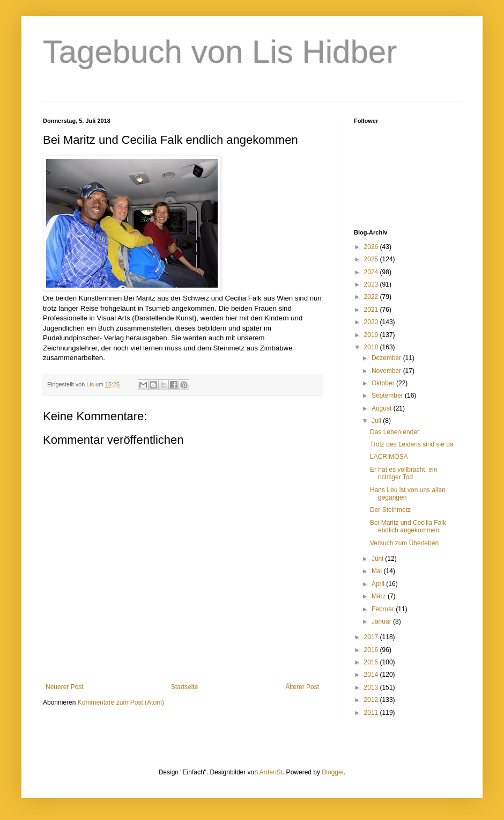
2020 (372, 322)
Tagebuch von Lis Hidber (220, 52)
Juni (378, 559)
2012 (372, 700)
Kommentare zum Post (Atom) (121, 702)
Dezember (387, 358)
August (383, 408)
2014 (372, 675)
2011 (372, 713)
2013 (372, 687)
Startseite (185, 687)
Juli (377, 421)
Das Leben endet (394, 432)
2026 (372, 247)
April (379, 584)
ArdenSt (271, 772)
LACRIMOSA (389, 457)
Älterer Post (302, 687)
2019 (372, 335)
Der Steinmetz (390, 510)
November (387, 371)
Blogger (333, 772)
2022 (372, 297)
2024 (372, 272)
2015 (372, 662)
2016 (372, 650)
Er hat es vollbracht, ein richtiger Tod (403, 473)
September (388, 396)
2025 (372, 259)
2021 (372, 310)
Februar (384, 609)
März (380, 596)
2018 (372, 347)
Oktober (384, 383)
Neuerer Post (65, 687)
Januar (382, 621)
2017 (372, 637)
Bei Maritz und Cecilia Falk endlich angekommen (408, 526)
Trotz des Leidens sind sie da (412, 444)
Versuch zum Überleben (404, 543)
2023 (372, 284)
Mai (378, 571)
